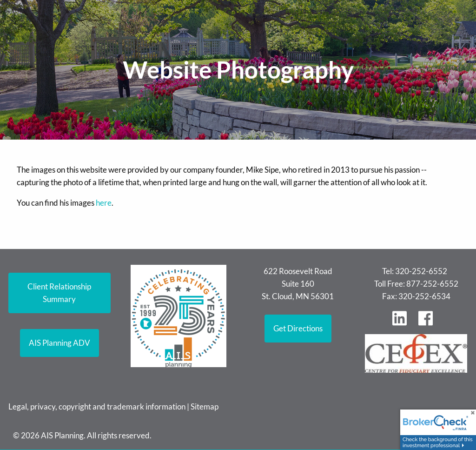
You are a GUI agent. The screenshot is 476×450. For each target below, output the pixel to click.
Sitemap (205, 406)
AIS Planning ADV (59, 343)
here (104, 203)
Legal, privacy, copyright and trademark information (97, 406)
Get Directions (298, 328)
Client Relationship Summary (59, 293)
